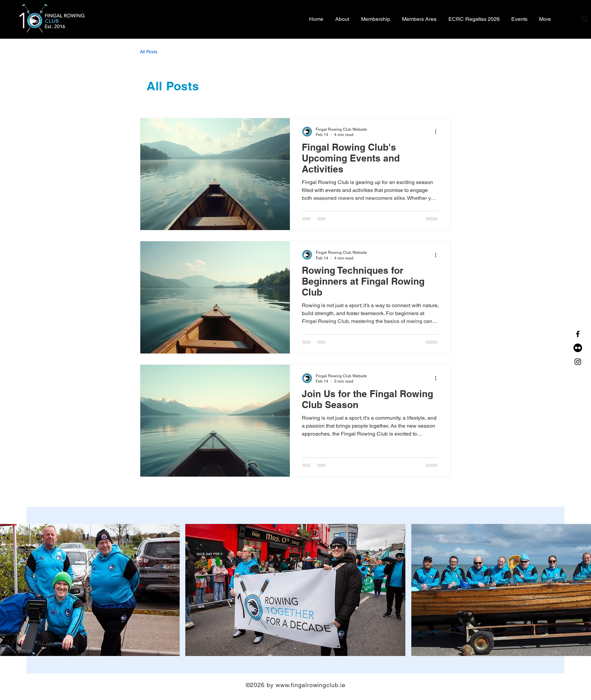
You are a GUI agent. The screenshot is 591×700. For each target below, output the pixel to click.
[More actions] (438, 132)
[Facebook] (578, 334)
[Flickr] (578, 348)
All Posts (149, 52)
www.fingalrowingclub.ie (311, 685)
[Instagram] (578, 362)
